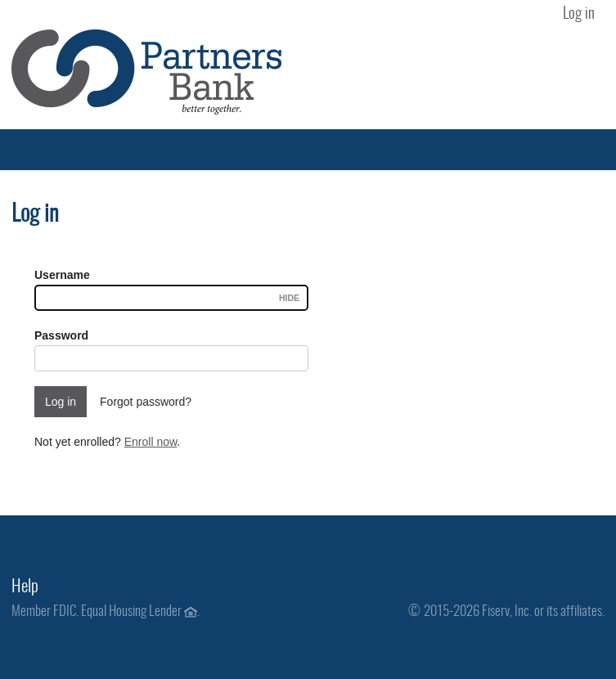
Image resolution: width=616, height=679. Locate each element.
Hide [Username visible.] (289, 298)
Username (62, 275)
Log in (579, 14)
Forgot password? (146, 402)
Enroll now (151, 442)
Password (61, 335)
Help (25, 587)
